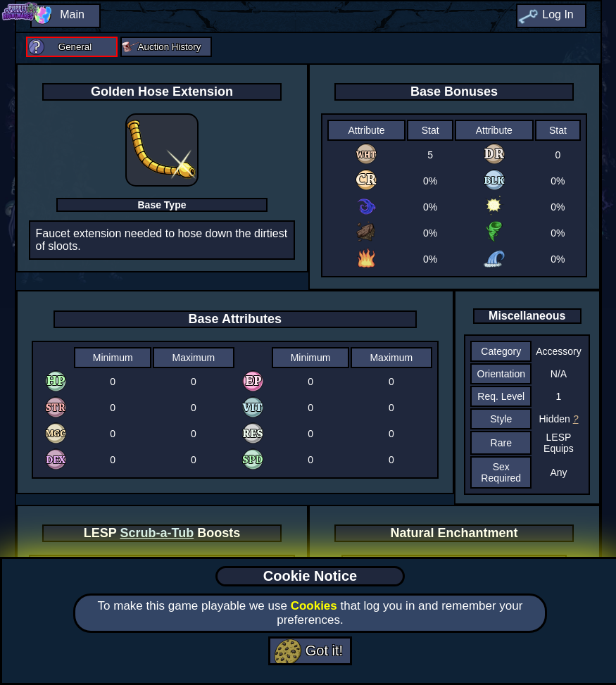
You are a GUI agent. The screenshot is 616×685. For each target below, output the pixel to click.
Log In (558, 14)
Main (72, 14)
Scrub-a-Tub (157, 533)
